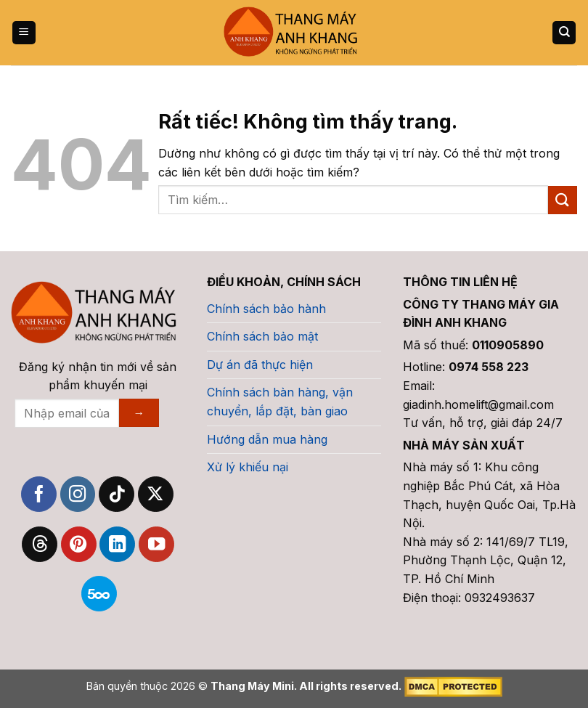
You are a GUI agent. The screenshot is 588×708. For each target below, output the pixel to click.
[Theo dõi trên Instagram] (78, 494)
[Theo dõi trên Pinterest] (79, 544)
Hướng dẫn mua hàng (267, 439)
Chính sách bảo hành (266, 309)
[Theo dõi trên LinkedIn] (117, 544)
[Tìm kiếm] (564, 33)
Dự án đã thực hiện (260, 365)
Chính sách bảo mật (262, 336)
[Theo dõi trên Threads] (40, 544)
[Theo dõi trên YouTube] (156, 544)
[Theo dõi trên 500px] (99, 594)
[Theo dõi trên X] (156, 494)
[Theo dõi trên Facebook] (39, 494)
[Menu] (24, 33)
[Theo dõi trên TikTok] (117, 494)
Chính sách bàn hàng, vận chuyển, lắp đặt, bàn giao (280, 402)
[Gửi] (563, 200)
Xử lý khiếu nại (248, 467)
